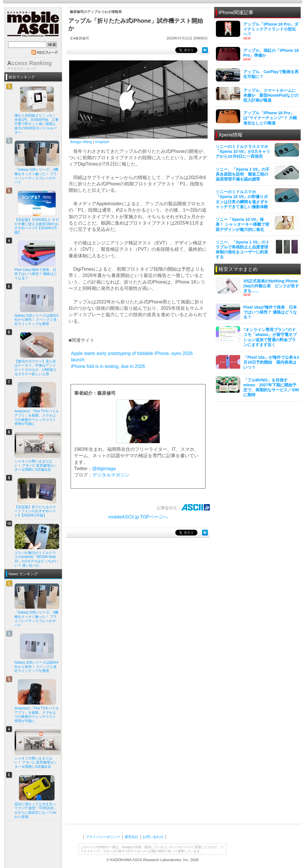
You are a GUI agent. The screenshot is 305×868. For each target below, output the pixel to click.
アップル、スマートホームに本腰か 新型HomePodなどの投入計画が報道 (271, 95)
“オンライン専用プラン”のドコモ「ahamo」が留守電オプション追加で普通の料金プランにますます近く (270, 337)
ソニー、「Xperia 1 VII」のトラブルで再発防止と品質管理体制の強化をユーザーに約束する (243, 250)
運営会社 (131, 837)
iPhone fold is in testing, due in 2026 (108, 366)
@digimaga (104, 469)
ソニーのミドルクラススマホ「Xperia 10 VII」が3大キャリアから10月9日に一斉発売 (243, 151)
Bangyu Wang (81, 142)
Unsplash (102, 142)
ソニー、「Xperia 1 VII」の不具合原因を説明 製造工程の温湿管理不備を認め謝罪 (243, 174)
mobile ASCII (33, 26)
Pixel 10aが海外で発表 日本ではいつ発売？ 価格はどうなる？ (270, 312)
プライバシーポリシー (103, 837)
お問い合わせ (153, 837)
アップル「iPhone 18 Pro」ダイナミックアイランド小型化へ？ (271, 29)
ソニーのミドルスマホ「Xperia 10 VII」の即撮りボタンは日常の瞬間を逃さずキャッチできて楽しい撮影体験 (242, 199)
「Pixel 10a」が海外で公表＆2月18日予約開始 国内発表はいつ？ (271, 362)
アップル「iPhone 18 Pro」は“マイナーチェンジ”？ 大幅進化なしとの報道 (270, 118)
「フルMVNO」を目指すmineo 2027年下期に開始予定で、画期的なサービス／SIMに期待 (271, 388)
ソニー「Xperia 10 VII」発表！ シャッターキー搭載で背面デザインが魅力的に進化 (242, 224)
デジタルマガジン (111, 475)
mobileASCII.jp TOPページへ (138, 517)
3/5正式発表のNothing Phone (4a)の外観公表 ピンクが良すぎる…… (271, 286)
